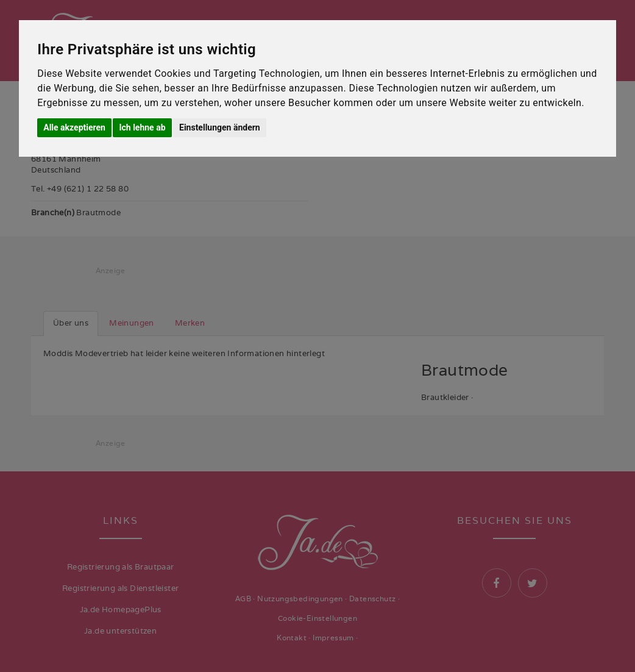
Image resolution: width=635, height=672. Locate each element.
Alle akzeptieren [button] (74, 127)
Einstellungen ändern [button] (220, 127)
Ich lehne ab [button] (142, 127)
